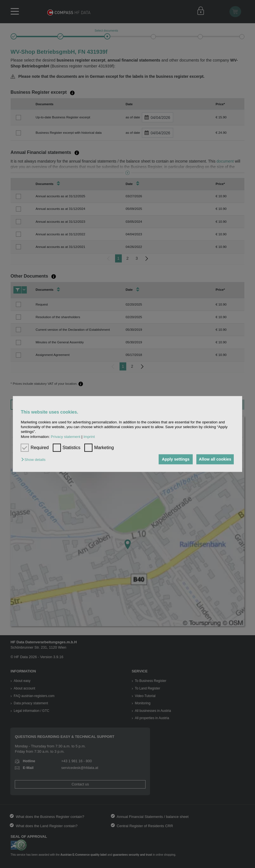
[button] (35, 460)
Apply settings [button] (173, 459)
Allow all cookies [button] (214, 459)
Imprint (89, 437)
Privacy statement (66, 437)
